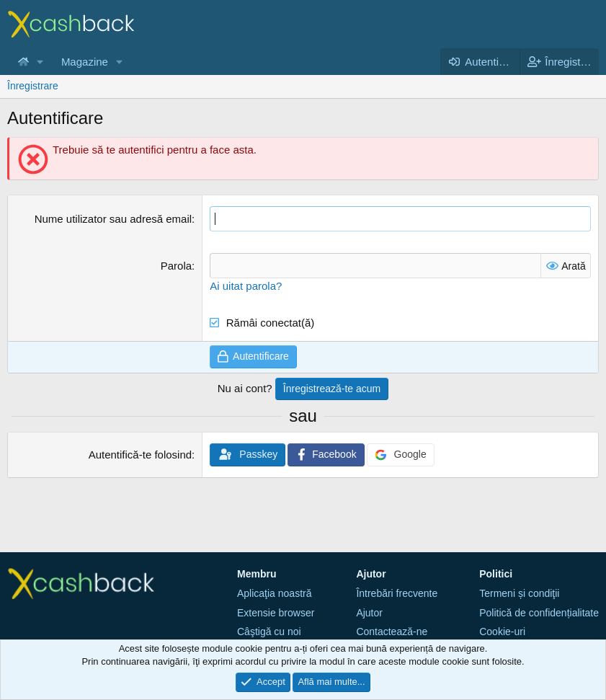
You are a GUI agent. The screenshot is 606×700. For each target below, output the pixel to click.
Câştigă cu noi (269, 632)
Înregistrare (33, 86)
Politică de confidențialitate (539, 613)
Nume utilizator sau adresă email (113, 219)
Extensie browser (276, 613)
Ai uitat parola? (246, 286)
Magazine (85, 62)
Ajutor (369, 613)
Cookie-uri (502, 632)
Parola (176, 266)
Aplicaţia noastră (275, 593)
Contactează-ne (392, 632)
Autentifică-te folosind (140, 455)
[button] (40, 62)
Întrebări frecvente (397, 593)
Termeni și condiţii (519, 593)
